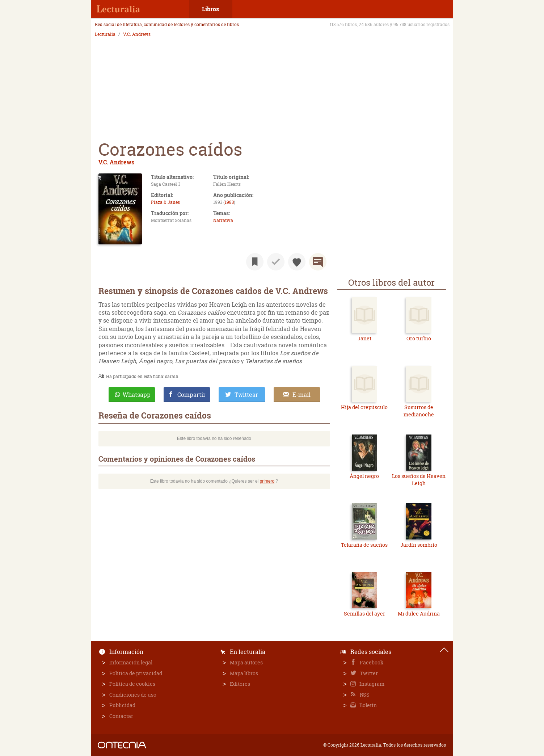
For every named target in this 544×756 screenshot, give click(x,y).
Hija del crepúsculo (364, 407)
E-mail (301, 395)
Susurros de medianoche (419, 411)
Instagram (371, 684)
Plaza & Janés (165, 202)
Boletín (368, 705)
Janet (364, 338)
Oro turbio (419, 338)
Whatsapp (137, 395)
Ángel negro (364, 476)
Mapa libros (244, 673)
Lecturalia (105, 34)
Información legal (131, 662)
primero (267, 481)
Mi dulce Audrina (419, 614)
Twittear (246, 395)
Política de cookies (132, 684)
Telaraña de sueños (364, 545)
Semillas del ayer (364, 614)
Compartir (191, 395)
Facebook (371, 662)
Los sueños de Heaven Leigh (419, 480)
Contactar (121, 716)
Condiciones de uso (133, 695)
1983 (229, 202)
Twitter (368, 673)
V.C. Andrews (137, 34)
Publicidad (122, 705)
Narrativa (223, 220)
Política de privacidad (136, 673)
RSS (364, 695)
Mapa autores (246, 662)
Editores (240, 684)
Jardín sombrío (419, 545)
